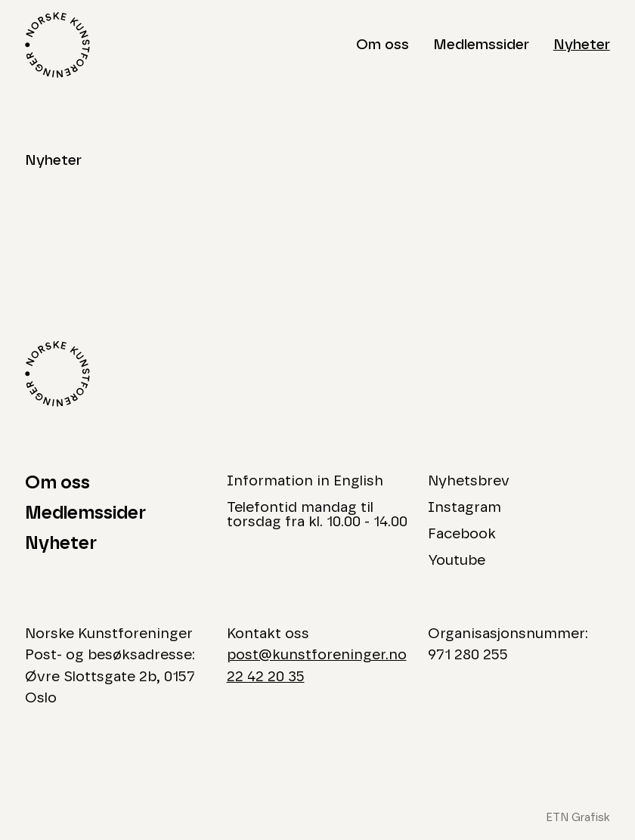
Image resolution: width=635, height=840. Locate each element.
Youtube (457, 561)
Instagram (465, 508)
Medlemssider (481, 45)
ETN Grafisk (578, 818)
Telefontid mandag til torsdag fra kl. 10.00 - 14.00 (317, 515)
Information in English (305, 481)
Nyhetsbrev (469, 481)
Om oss (383, 45)
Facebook (462, 534)
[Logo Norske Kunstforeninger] (57, 45)
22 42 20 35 (266, 677)
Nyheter (582, 45)
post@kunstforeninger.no (317, 655)
